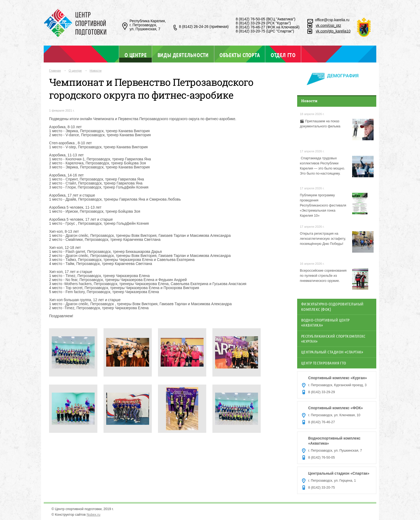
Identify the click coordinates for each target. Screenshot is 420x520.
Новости (95, 71)
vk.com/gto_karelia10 (333, 31)
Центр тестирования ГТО (324, 363)
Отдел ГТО (283, 55)
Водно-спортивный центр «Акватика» (325, 322)
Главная (55, 71)
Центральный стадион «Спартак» (332, 352)
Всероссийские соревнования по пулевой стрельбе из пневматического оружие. (323, 276)
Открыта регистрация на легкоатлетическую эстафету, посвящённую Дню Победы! (323, 239)
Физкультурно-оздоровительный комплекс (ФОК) (332, 306)
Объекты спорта (240, 55)
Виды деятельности (183, 55)
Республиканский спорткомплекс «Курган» (333, 339)
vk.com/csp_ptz (328, 26)
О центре (135, 55)
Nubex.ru (93, 515)
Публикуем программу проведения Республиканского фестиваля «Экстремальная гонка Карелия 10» (323, 205)
